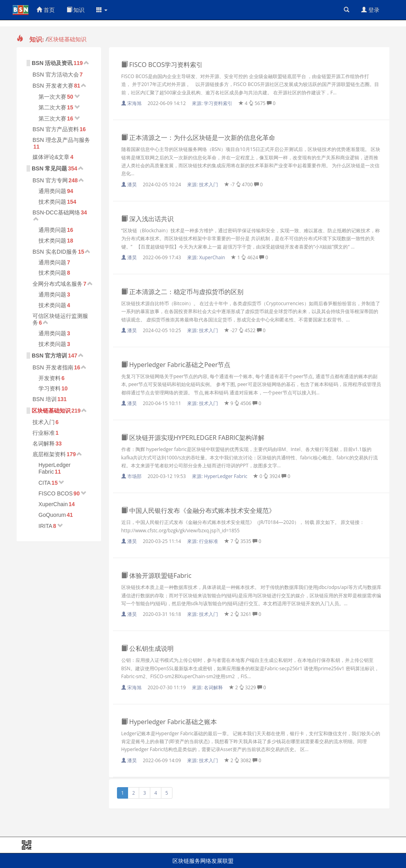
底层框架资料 (49, 454)
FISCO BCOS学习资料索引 (162, 65)
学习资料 (50, 388)
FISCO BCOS (56, 493)
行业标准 (44, 433)
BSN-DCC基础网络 (56, 212)
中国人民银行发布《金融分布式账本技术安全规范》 (198, 510)
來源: (213, 103)
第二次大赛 (52, 107)
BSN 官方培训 (49, 356)
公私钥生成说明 (147, 648)
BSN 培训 (45, 399)
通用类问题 (52, 191)
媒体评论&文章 (51, 157)
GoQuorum (52, 515)
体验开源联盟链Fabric (156, 575)
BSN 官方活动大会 (56, 75)
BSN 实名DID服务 (55, 252)
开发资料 (50, 378)
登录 (370, 10)
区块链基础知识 (67, 39)
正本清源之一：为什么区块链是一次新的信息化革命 (198, 138)
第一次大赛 (52, 97)
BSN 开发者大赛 (53, 86)
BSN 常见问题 (49, 168)
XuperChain (53, 504)
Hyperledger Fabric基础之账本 (169, 722)
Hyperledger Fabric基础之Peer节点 (176, 365)
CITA (45, 483)
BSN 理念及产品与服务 (61, 140)
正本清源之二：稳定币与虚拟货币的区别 (182, 292)
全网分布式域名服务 (57, 284)
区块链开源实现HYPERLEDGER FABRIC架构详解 (193, 438)
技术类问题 (52, 202)
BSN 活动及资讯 (52, 63)
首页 (46, 10)
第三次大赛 (52, 119)
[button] (102, 10)
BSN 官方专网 (50, 180)
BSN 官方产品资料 (56, 129)
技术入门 (44, 422)
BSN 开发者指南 (53, 367)
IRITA (45, 526)
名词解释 (44, 444)
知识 (76, 10)
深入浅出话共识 (147, 219)
